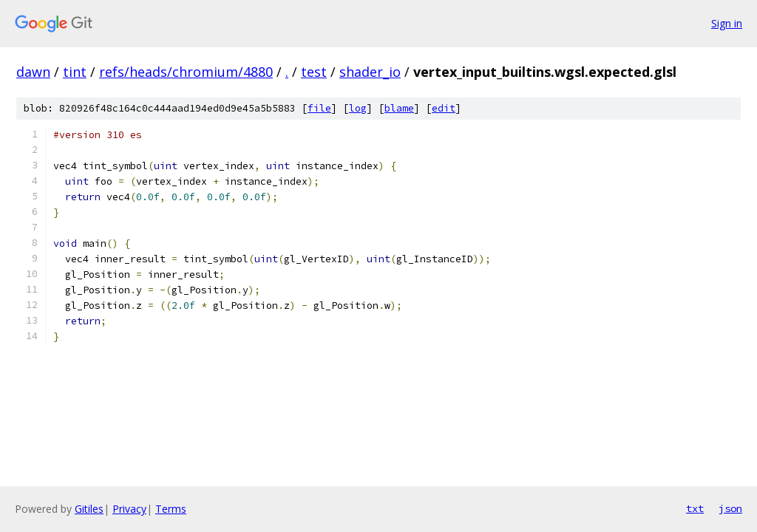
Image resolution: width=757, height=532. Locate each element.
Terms (171, 509)
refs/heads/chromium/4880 (186, 72)
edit (444, 108)
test (314, 72)
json (730, 508)
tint (75, 72)
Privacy (129, 509)
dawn (33, 72)
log (358, 108)
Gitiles (89, 509)
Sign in (727, 23)
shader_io (370, 72)
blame (399, 108)
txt (695, 508)
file (319, 108)
